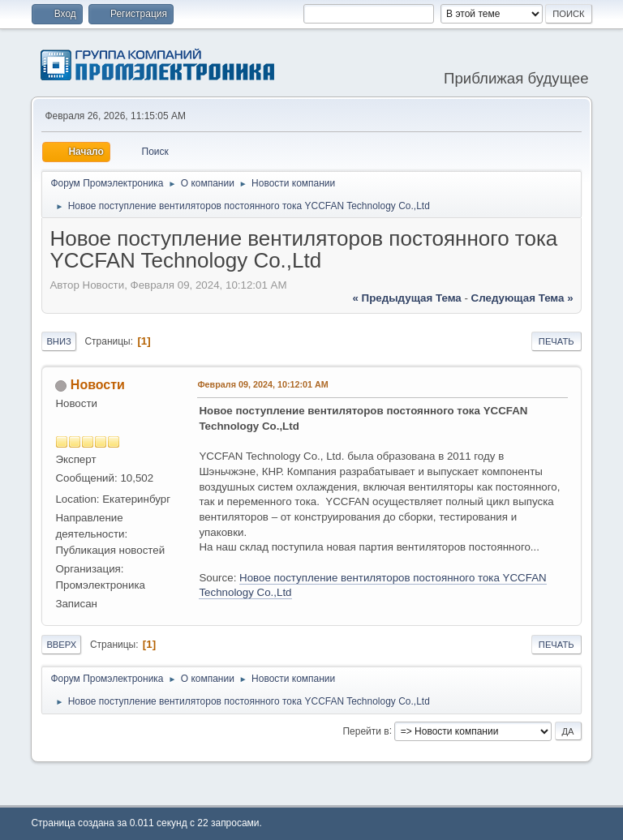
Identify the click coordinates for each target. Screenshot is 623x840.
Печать (556, 341)
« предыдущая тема (407, 298)
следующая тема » (522, 298)
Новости (98, 385)
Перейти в (365, 731)
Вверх (61, 645)
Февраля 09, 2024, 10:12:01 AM (262, 384)
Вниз (58, 341)
